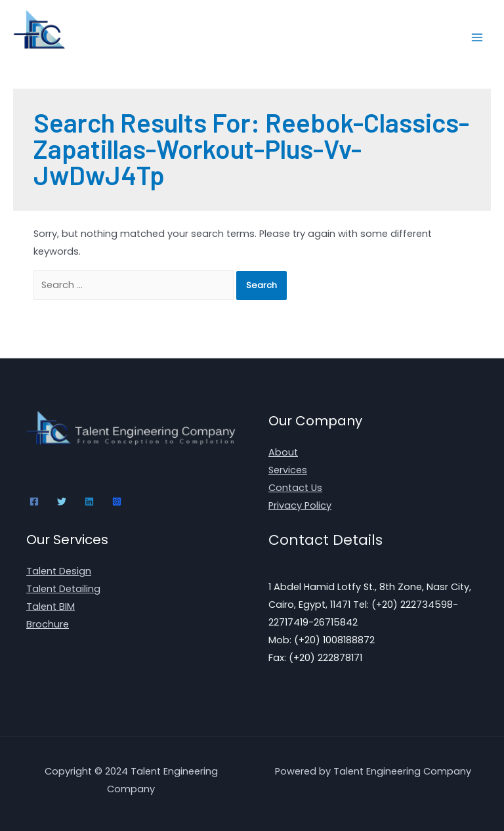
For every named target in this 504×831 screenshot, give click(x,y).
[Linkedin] (89, 501)
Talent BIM (51, 607)
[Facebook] (34, 501)
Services (288, 470)
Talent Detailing (63, 589)
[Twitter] (62, 501)
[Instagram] (117, 501)
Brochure (48, 624)
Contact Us (295, 488)
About (283, 452)
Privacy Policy (300, 505)
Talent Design (59, 571)
